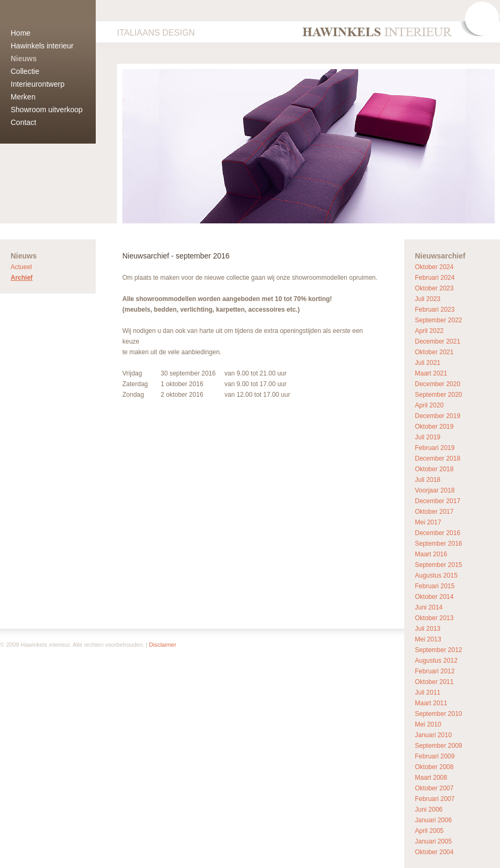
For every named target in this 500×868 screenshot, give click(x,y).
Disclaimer (162, 645)
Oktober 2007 (434, 788)
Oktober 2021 (434, 352)
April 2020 (429, 405)
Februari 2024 (435, 278)
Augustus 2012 (436, 661)
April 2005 (429, 831)
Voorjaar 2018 (435, 490)
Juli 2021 (428, 363)
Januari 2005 (433, 841)
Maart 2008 (431, 778)
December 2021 (437, 341)
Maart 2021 (431, 373)
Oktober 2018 (434, 469)
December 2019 (437, 416)
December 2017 (437, 501)
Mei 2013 (428, 639)
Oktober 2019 (434, 427)
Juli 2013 (428, 629)
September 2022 (439, 320)
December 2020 (437, 384)
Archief (22, 278)
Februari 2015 (435, 586)
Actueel (21, 267)
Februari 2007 (435, 799)
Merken (23, 97)
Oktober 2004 (434, 852)
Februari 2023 (435, 310)
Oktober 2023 (434, 288)
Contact (23, 122)
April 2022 (429, 331)
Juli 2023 (428, 299)
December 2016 (437, 533)
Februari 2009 (435, 756)
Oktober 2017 (434, 512)
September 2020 (439, 395)
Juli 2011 (428, 692)
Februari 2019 (435, 448)
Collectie (25, 71)
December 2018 (437, 458)
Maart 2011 (431, 703)
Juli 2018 (428, 480)
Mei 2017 (428, 522)
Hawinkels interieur (42, 46)
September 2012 (439, 650)
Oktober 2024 (434, 267)
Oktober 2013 (434, 618)
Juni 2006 (429, 809)
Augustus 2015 (436, 575)
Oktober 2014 (434, 597)
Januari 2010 (433, 735)
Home (20, 33)
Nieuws (24, 59)
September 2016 (439, 544)
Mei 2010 (428, 724)
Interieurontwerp (37, 84)
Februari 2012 (435, 671)
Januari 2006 (433, 820)
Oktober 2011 (434, 682)
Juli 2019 (428, 437)
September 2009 (439, 746)
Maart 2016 (431, 554)
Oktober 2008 (434, 767)
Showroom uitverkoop (47, 110)
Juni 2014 (429, 607)
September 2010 (439, 714)
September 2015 (439, 565)
